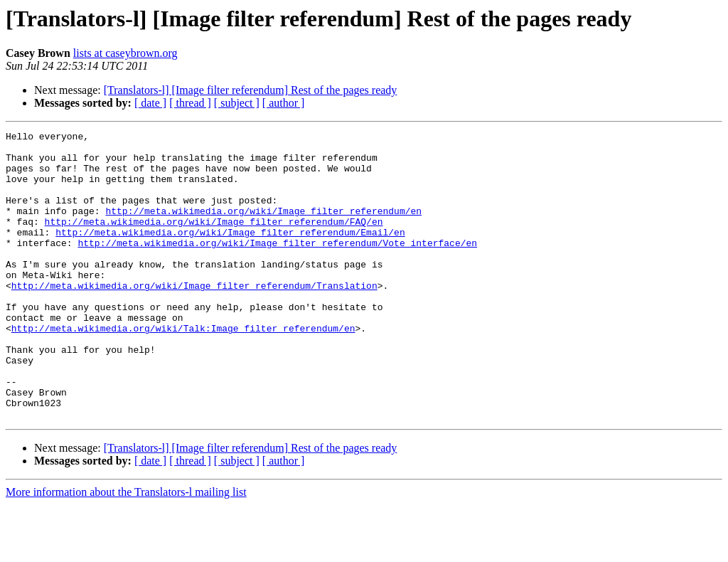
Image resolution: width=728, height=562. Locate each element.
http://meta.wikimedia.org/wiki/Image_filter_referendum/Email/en (230, 253)
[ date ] (150, 103)
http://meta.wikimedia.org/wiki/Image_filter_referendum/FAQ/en (214, 240)
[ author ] (284, 103)
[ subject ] (237, 103)
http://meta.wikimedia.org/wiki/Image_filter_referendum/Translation (194, 317)
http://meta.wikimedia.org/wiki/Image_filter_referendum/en (263, 228)
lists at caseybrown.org (125, 53)
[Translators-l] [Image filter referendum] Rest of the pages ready (251, 90)
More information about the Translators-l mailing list (126, 550)
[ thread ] (190, 103)
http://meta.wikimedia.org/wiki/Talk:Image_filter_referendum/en (183, 369)
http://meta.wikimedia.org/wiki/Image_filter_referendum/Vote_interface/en (277, 266)
